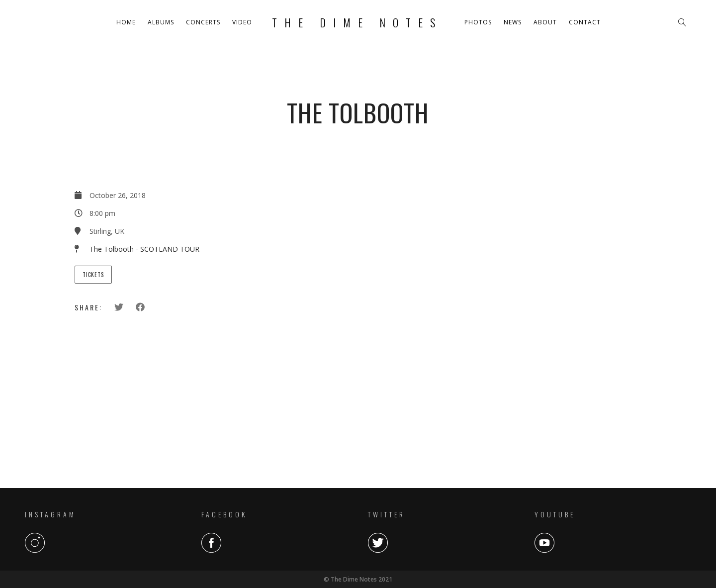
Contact (585, 22)
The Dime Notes (357, 22)
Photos (478, 22)
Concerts (203, 22)
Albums (161, 22)
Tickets (93, 275)
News (513, 22)
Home (126, 22)
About (545, 22)
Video (242, 22)
